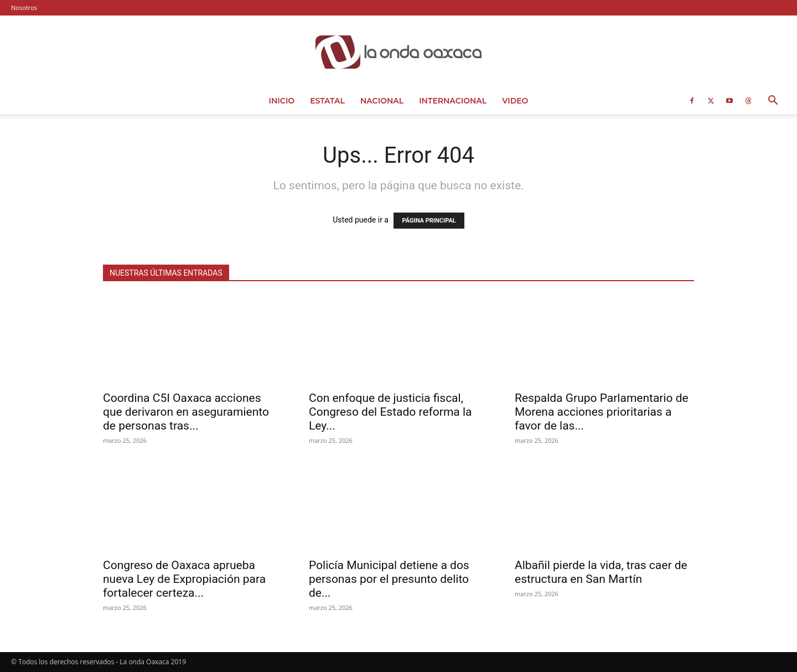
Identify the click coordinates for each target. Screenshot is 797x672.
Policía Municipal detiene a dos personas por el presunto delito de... (389, 579)
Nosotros (24, 7)
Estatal (327, 101)
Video (515, 101)
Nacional (382, 101)
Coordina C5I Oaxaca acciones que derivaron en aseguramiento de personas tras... (186, 412)
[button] (773, 102)
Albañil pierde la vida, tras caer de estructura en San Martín (601, 572)
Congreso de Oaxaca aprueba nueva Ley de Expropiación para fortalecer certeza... (184, 579)
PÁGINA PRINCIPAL (429, 221)
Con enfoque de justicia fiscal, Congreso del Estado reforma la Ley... (390, 412)
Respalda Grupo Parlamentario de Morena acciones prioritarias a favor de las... (602, 412)
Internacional (453, 101)
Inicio (282, 101)
